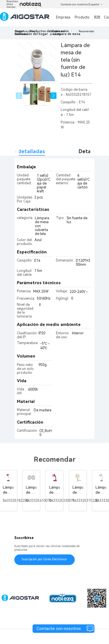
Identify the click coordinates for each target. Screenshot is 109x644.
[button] (54, 96)
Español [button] (96, 4)
